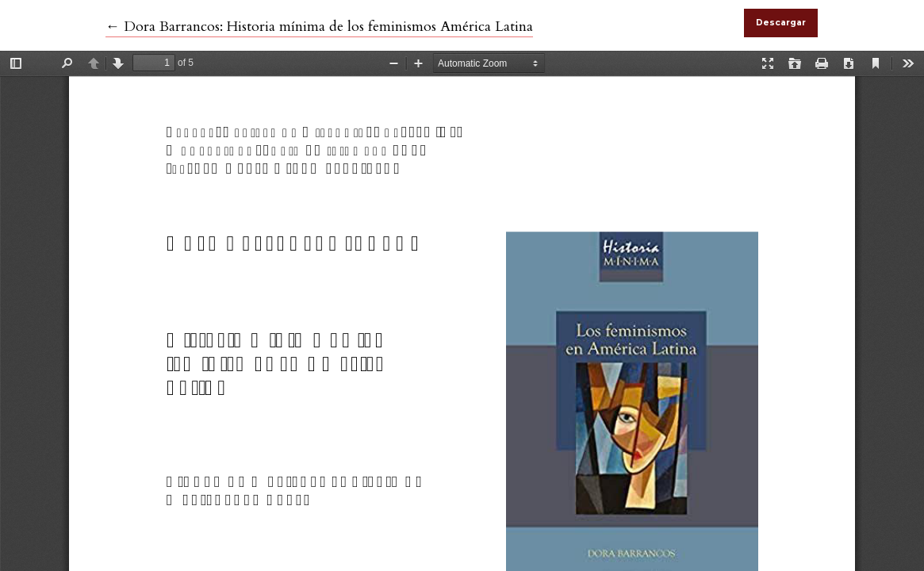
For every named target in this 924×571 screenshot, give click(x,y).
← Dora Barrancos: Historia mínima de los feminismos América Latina (319, 27)
